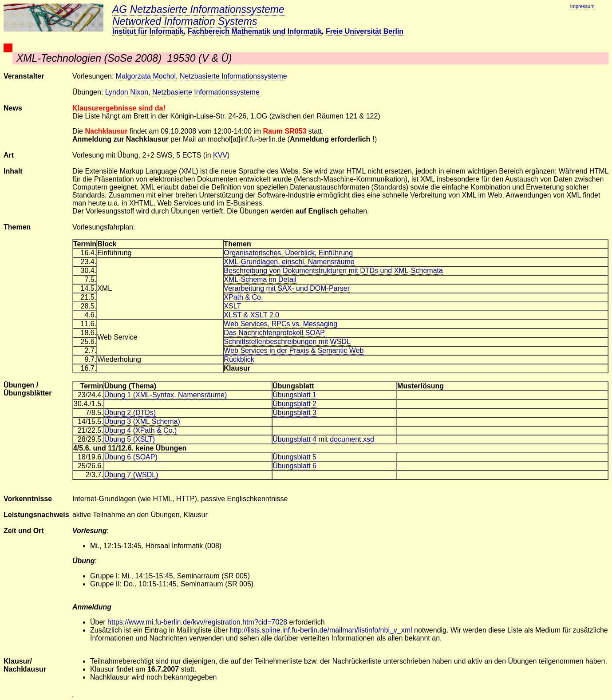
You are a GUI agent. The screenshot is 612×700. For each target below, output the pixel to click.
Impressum (582, 6)
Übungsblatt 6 (294, 466)
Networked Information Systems (185, 21)
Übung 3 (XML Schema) (142, 421)
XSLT (232, 306)
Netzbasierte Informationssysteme (233, 76)
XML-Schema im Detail (260, 279)
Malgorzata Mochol (146, 76)
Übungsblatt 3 (294, 413)
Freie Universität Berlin (365, 31)
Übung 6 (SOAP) (131, 457)
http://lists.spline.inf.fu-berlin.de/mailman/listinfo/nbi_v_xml (321, 630)
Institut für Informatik (148, 31)
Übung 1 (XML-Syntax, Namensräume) (166, 395)
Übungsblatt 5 (294, 457)
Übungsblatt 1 (294, 395)
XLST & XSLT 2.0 (251, 315)
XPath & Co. (243, 297)
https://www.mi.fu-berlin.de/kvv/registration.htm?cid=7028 (197, 622)
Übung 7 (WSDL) (131, 475)
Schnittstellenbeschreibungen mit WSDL (287, 342)
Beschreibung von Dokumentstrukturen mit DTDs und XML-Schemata (333, 271)
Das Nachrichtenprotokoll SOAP (274, 333)
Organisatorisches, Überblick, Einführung (288, 253)
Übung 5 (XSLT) (130, 439)
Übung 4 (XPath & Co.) (141, 430)
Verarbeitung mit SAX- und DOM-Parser (287, 288)
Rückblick (239, 359)
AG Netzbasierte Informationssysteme (198, 9)
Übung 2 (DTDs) (130, 413)
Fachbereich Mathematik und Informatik (255, 31)
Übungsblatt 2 (294, 404)
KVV (220, 155)
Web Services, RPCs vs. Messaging (280, 324)
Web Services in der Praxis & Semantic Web (294, 350)
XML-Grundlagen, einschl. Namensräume (289, 262)
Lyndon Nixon (127, 92)
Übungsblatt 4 (294, 439)
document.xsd (352, 439)
